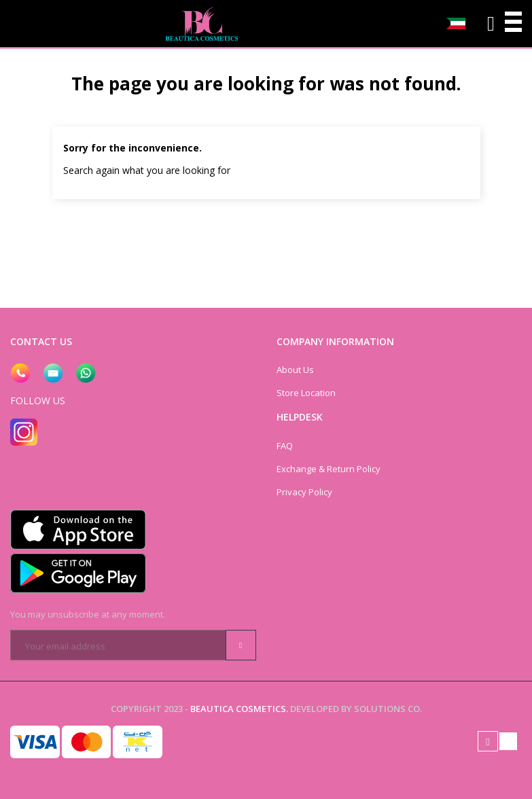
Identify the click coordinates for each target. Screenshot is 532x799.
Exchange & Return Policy (329, 469)
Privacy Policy (304, 492)
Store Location (306, 393)
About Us (295, 370)
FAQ (285, 446)
